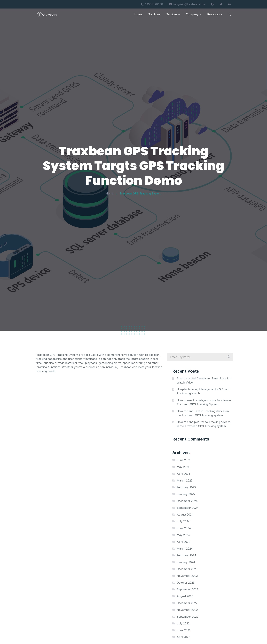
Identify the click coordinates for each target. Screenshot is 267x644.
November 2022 (187, 610)
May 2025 (183, 467)
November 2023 (187, 576)
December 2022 (187, 603)
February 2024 (186, 555)
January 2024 (186, 562)
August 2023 (185, 596)
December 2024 (187, 501)
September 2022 (187, 617)
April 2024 (184, 542)
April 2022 (183, 637)
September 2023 (187, 589)
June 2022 (184, 630)
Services (173, 16)
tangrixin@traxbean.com (187, 4)
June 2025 (184, 460)
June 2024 (184, 528)
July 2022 (183, 623)
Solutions (154, 16)
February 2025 (186, 487)
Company (194, 16)
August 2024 (185, 515)
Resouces (215, 16)
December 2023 (187, 569)
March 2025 (185, 480)
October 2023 (186, 583)
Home (138, 16)
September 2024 (188, 508)
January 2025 (186, 494)
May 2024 (183, 535)
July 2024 (183, 521)
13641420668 (152, 4)
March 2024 (185, 549)
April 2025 (183, 474)
